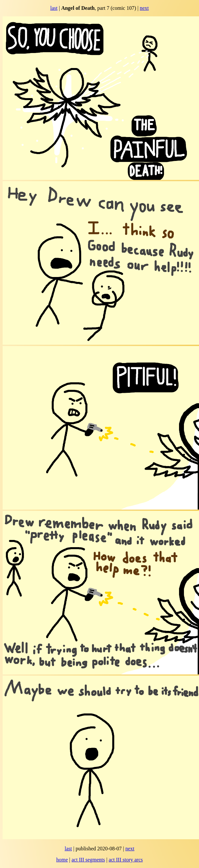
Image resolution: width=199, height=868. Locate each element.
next (144, 8)
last (54, 8)
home (62, 860)
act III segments (88, 860)
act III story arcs (126, 860)
